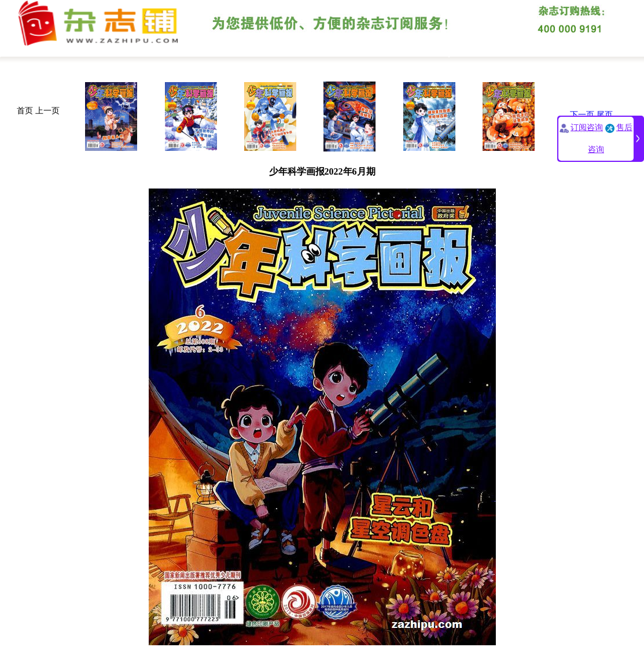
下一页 (582, 115)
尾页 (605, 115)
